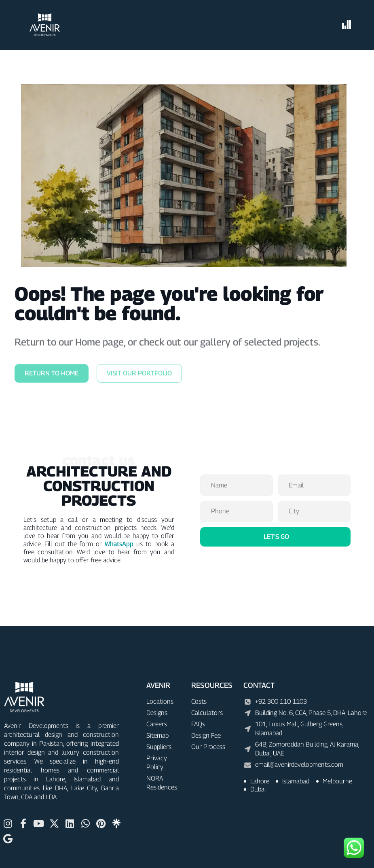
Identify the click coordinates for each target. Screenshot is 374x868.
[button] (347, 25)
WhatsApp (119, 544)
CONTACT (259, 685)
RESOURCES (212, 685)
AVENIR (158, 685)
